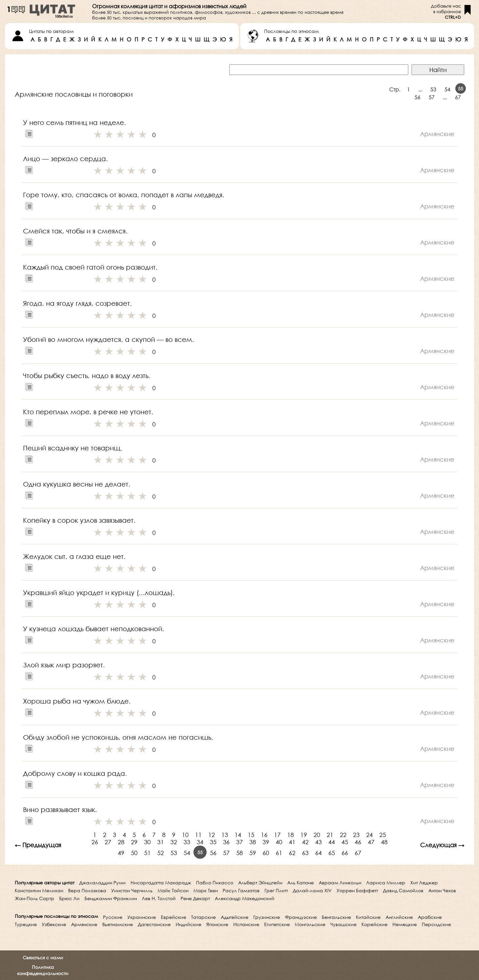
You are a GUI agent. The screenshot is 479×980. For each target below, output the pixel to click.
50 (134, 853)
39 (266, 842)
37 (239, 842)
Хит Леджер (424, 883)
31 (161, 842)
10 (185, 835)
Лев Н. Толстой (159, 898)
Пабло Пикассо (215, 883)
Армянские (84, 924)
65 (332, 853)
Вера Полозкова (87, 890)
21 (330, 835)
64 (318, 853)
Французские (301, 917)
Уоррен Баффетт (357, 890)
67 (458, 97)
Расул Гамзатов (241, 890)
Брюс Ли (69, 898)
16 (264, 835)
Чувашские (343, 924)
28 (121, 842)
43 (318, 842)
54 (447, 89)
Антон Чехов (442, 890)
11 (198, 835)
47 (371, 842)
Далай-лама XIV (312, 890)
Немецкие (405, 924)
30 (147, 842)
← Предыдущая (38, 845)
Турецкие (26, 924)
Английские (399, 917)
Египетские (277, 924)
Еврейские (174, 917)
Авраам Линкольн (340, 883)
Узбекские (54, 924)
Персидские (436, 924)
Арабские (430, 917)
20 (317, 835)
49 (121, 853)
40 (279, 842)
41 (292, 842)
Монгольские (310, 924)
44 (332, 842)
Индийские (189, 924)
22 (343, 835)
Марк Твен (206, 890)
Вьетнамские (118, 924)
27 (108, 842)
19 (304, 835)
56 (417, 97)
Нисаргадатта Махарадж (161, 883)
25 (383, 835)
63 (305, 853)
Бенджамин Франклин (111, 898)
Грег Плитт (276, 890)
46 (358, 842)
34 (200, 842)
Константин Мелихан (39, 890)
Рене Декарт (195, 898)
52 (161, 853)
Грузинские (267, 917)
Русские (113, 917)
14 (238, 835)
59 (253, 853)
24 (369, 835)
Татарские (203, 917)
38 (253, 842)
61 (279, 853)
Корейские (375, 924)
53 (433, 89)
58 (239, 853)
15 (251, 835)
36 (226, 842)
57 (432, 97)
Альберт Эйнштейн (260, 883)
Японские (217, 924)
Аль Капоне (301, 883)
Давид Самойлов (403, 890)
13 (225, 835)
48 (384, 842)
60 (266, 853)
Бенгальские (336, 917)
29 (134, 842)
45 (345, 842)
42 (305, 842)
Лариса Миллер (386, 883)
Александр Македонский (245, 898)
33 (187, 842)
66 (345, 853)
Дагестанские (154, 924)
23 (356, 835)
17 (277, 835)
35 (213, 842)
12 (212, 835)
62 (292, 853)
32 (174, 842)
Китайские (368, 917)
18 (290, 835)
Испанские (246, 924)
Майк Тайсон (173, 890)
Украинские (142, 917)
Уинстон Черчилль (132, 890)
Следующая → (442, 845)
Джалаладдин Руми (102, 883)
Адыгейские (235, 917)
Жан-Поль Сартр (35, 898)
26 (95, 842)
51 (147, 853)
